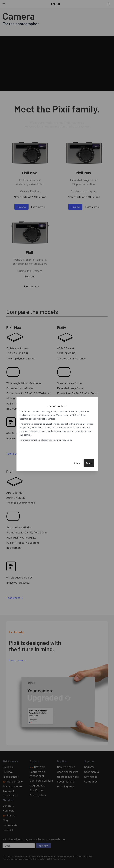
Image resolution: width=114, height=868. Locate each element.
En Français (10, 825)
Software (38, 767)
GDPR (49, 859)
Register (89, 767)
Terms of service (10, 859)
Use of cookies (25, 859)
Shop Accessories (68, 772)
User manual (92, 772)
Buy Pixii (62, 761)
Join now (44, 846)
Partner (10, 815)
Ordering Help (65, 786)
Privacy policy (39, 859)
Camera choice (66, 767)
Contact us (91, 781)
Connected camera (41, 780)
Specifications (66, 781)
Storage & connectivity (10, 793)
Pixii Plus (8, 767)
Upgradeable (38, 785)
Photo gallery (38, 795)
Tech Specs (13, 454)
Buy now (21, 207)
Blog (5, 820)
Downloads (91, 777)
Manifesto (8, 810)
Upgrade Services (68, 777)
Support (89, 761)
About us (8, 800)
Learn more (37, 207)
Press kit (8, 830)
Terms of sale (59, 859)
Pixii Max (8, 772)
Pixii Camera (10, 761)
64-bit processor (13, 786)
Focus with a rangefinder (37, 774)
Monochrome (13, 781)
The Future (37, 790)
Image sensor (11, 777)
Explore (34, 761)
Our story (8, 806)
